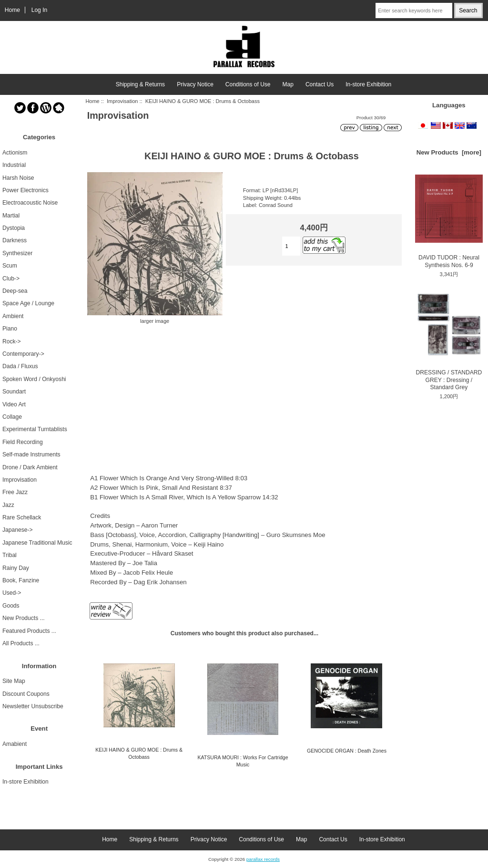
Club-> (11, 279)
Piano (10, 329)
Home (12, 10)
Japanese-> (18, 530)
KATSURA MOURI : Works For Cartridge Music (243, 761)
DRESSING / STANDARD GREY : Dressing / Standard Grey (449, 341)
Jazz (8, 505)
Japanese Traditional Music (37, 543)
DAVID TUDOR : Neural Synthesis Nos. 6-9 (449, 221)
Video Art (14, 404)
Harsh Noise (18, 178)
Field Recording (23, 442)
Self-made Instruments (31, 455)
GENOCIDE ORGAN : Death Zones (347, 751)
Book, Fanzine (21, 580)
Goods (11, 606)
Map (288, 84)
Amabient (15, 744)
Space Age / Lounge (28, 303)
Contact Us (320, 84)
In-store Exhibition (368, 84)
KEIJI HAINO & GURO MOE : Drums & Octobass (139, 753)
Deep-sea (15, 291)
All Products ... (21, 643)
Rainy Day (16, 568)
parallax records (263, 859)
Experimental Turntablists (35, 429)
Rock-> (12, 341)
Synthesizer (17, 253)
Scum (10, 266)
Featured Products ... (29, 631)
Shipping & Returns (140, 84)
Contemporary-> (23, 354)
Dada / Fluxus (20, 366)
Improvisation (122, 101)
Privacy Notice (195, 84)
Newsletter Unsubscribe (33, 706)
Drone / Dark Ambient (30, 467)
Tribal (10, 555)
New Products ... (24, 618)
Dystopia (14, 228)
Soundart (14, 392)
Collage (12, 417)
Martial (11, 216)
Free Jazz (15, 492)
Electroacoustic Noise (30, 203)
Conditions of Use (248, 84)
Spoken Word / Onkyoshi (34, 379)
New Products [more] (449, 152)
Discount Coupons (26, 694)
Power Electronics (25, 190)
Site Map (14, 681)
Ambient (13, 316)
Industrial (14, 165)
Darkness (15, 240)
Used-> (12, 593)
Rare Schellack (22, 517)
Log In (40, 10)
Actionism (15, 153)
